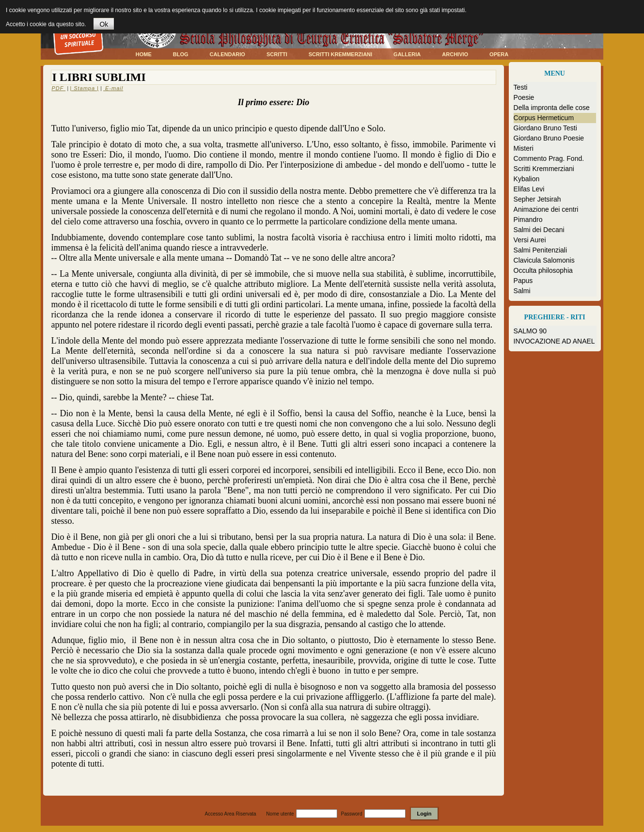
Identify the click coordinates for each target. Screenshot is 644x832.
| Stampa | (84, 88)
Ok (104, 24)
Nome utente (280, 814)
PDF (58, 88)
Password (352, 814)
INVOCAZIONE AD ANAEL (554, 341)
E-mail (113, 88)
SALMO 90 (530, 331)
